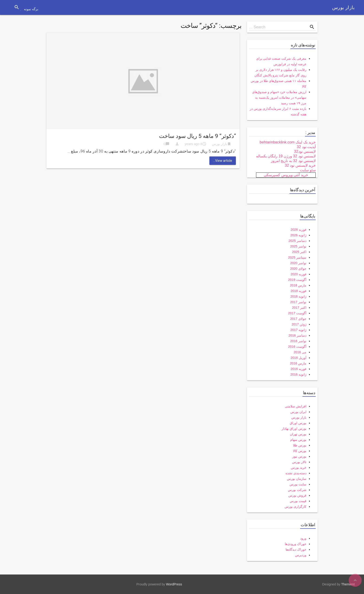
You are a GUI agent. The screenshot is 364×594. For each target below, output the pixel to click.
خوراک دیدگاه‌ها (296, 549)
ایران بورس (298, 412)
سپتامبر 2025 (297, 257)
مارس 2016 (298, 363)
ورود (303, 538)
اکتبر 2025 (299, 252)
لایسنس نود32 (305, 151)
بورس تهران (298, 434)
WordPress (174, 584)
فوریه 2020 (299, 274)
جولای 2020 (298, 269)
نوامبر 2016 (298, 341)
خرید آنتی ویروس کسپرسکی (286, 175)
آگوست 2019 (297, 280)
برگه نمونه (31, 9)
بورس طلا (300, 445)
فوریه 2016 (299, 369)
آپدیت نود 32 (306, 147)
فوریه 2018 (299, 291)
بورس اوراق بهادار (294, 428)
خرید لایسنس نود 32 (300, 165)
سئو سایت (308, 170)
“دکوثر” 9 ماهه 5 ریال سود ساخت (197, 136)
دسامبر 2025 (297, 241)
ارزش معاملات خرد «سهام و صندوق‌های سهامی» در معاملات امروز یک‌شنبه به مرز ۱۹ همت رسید (279, 97)
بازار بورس (343, 7)
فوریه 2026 (299, 230)
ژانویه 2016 (298, 374)
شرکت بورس (297, 490)
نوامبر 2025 (298, 246)
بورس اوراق (298, 423)
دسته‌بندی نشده (296, 473)
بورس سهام (298, 440)
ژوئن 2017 (299, 324)
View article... (223, 161)
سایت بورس (298, 484)
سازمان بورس (297, 479)
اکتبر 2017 (299, 308)
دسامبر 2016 (297, 335)
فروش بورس (297, 495)
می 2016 (300, 352)
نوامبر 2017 (298, 302)
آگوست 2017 (297, 313)
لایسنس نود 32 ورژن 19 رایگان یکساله (286, 156)
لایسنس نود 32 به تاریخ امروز (293, 161)
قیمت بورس (298, 501)
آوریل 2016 (299, 358)
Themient (348, 584)
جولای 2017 (298, 319)
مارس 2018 (298, 285)
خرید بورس (299, 467)
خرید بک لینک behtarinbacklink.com (288, 142)
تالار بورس (299, 462)
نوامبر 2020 (298, 263)
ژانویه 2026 (298, 235)
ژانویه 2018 (298, 296)
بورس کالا (300, 451)
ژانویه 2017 (298, 330)
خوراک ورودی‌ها (296, 544)
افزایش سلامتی (296, 406)
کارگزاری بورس (296, 506)
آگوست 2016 (297, 347)
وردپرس (301, 555)
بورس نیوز (299, 456)
